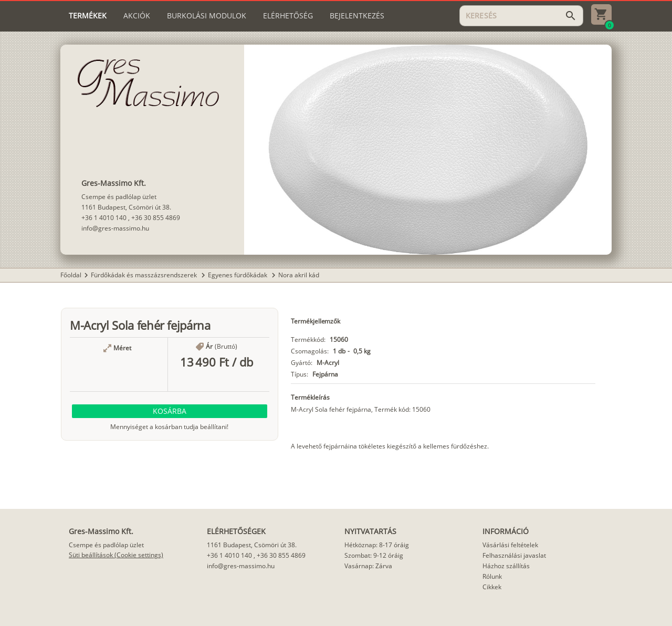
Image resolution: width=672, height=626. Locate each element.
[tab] (88, 16)
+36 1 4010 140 (104, 218)
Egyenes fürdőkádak (238, 275)
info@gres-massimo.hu (115, 228)
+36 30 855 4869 (156, 218)
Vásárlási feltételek (510, 545)
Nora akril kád (299, 275)
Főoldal (71, 275)
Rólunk (492, 576)
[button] (170, 411)
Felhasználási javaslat (514, 555)
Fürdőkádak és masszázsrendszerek (145, 275)
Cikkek (492, 587)
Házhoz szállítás (506, 566)
